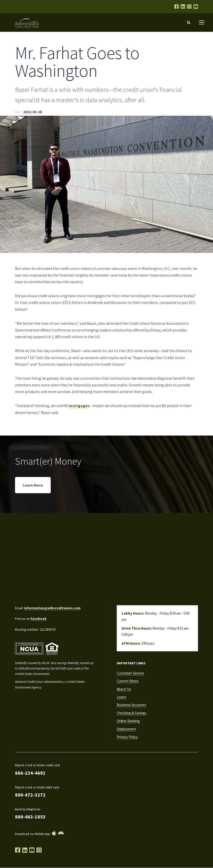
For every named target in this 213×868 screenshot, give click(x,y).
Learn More (33, 485)
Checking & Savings (132, 713)
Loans (121, 697)
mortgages (79, 406)
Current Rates (128, 681)
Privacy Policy (127, 737)
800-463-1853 (30, 817)
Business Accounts (131, 705)
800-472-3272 (30, 795)
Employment (126, 729)
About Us (124, 689)
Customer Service (130, 673)
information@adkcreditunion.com (52, 608)
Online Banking (128, 721)
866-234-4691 (30, 773)
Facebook (39, 619)
